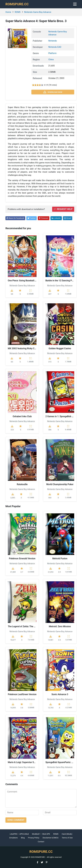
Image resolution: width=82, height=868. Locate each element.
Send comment (16, 820)
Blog (23, 838)
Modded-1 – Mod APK (41, 834)
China (51, 59)
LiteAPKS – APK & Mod (19, 834)
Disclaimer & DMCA (51, 838)
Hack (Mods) (67, 834)
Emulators (13, 838)
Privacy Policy (34, 838)
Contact (41, 842)
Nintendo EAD (55, 47)
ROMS (18, 12)
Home (8, 12)
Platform (52, 53)
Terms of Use (67, 838)
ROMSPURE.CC (17, 4)
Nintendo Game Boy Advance (38, 12)
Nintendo (53, 41)
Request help (63, 209)
